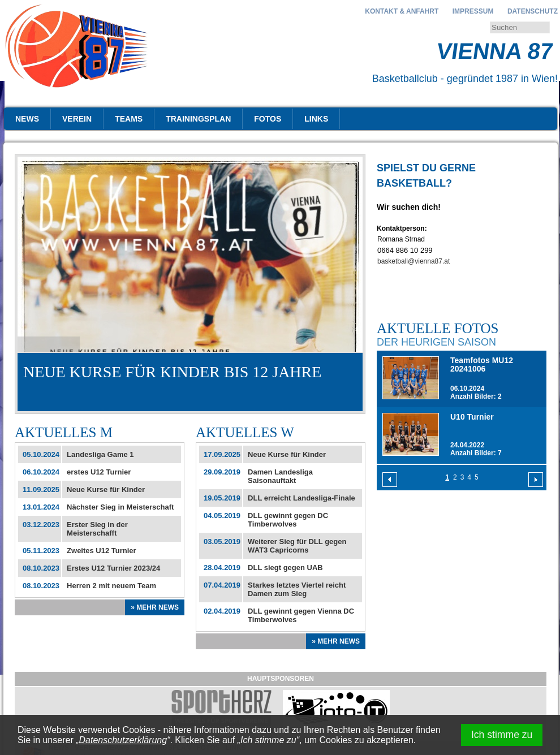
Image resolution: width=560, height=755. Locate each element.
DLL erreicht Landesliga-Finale (301, 498)
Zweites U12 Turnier (102, 551)
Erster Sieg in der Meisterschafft (97, 529)
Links (316, 119)
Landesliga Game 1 (100, 454)
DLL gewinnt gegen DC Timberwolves (288, 520)
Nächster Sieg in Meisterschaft (120, 507)
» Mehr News (155, 607)
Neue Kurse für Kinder (106, 489)
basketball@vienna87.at (413, 261)
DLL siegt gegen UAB (285, 568)
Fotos (268, 119)
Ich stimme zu (502, 735)
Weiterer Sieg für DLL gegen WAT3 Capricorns (297, 546)
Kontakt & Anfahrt (402, 11)
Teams (129, 119)
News (27, 119)
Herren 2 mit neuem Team (111, 586)
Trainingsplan (198, 119)
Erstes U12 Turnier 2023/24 (113, 568)
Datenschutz (533, 11)
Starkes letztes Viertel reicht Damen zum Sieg (297, 589)
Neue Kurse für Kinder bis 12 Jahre (172, 372)
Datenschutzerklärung (123, 740)
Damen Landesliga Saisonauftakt (280, 476)
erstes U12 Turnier (99, 472)
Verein (77, 119)
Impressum (473, 11)
